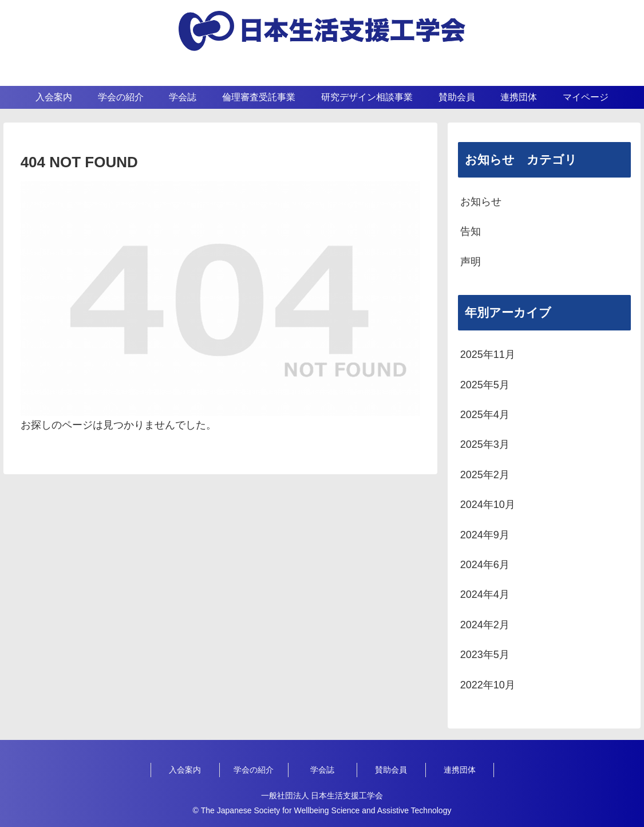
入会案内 (185, 770)
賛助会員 (391, 770)
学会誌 (322, 770)
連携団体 (460, 770)
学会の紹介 (254, 770)
